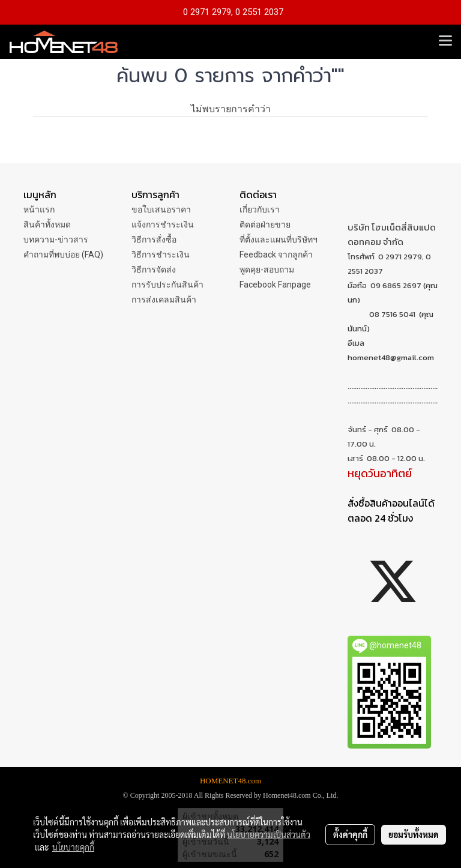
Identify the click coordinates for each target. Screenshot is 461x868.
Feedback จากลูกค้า (276, 255)
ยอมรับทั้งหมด (414, 834)
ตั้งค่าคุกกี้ (350, 834)
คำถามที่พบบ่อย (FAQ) (63, 255)
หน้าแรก (39, 209)
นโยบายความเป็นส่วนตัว (269, 834)
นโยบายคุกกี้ (73, 847)
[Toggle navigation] (445, 41)
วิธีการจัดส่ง (154, 270)
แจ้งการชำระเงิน (163, 225)
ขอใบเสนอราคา (161, 209)
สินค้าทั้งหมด (47, 225)
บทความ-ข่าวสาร (56, 240)
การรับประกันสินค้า (167, 285)
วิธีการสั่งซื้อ (154, 240)
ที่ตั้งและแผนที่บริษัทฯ (279, 240)
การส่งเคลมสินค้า (164, 300)
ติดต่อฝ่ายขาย (265, 225)
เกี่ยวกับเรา (260, 209)
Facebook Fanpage (275, 285)
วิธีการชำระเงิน (161, 255)
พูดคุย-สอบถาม (267, 270)
